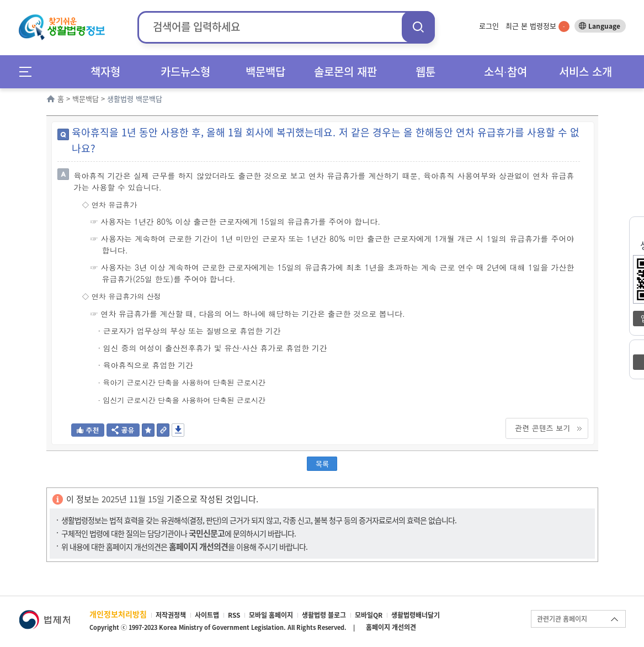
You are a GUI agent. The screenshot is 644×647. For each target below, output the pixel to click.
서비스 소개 (586, 71)
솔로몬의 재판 (345, 71)
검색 (418, 27)
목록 (322, 463)
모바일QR (369, 615)
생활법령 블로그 (324, 615)
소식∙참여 (505, 71)
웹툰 (425, 71)
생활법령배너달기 (416, 615)
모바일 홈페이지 (271, 615)
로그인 (489, 26)
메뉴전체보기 (29, 71)
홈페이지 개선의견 (391, 627)
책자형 (105, 71)
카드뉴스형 (185, 71)
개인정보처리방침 (118, 614)
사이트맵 (207, 615)
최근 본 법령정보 (537, 26)
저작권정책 (171, 615)
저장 (178, 430)
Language (604, 26)
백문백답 (265, 71)
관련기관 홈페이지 (562, 619)
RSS (234, 615)
